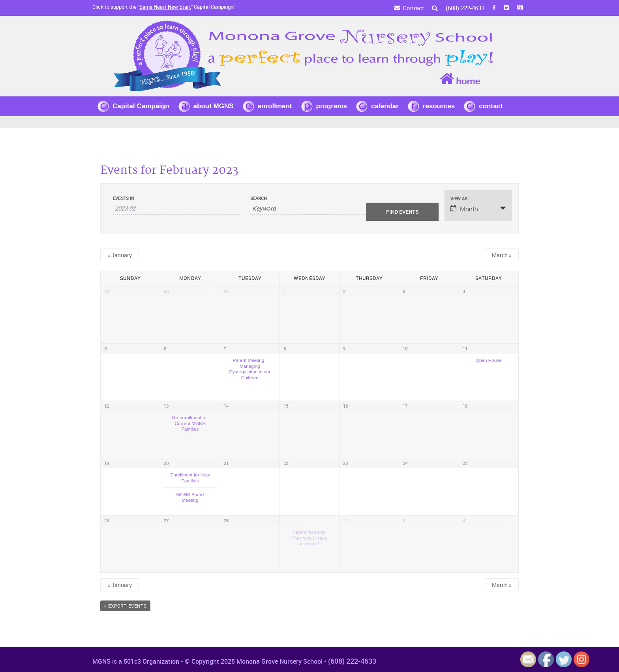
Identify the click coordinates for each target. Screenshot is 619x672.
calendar (385, 106)
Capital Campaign (141, 106)
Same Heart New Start (165, 7)
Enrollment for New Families (190, 478)
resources (439, 106)
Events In (124, 198)
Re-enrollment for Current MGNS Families (190, 423)
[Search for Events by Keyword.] (313, 208)
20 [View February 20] (166, 463)
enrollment (275, 106)
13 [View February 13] (166, 406)
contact (491, 106)
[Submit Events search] (402, 212)
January (120, 255)
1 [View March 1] (285, 520)
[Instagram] (520, 8)
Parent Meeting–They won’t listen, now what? (310, 538)
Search (259, 198)
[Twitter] (506, 8)
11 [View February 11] (465, 349)
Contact (413, 8)
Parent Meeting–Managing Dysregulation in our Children (250, 369)
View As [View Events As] (460, 199)
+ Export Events (125, 606)
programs (332, 106)
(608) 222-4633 (465, 8)
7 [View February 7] (225, 349)
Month (464, 209)
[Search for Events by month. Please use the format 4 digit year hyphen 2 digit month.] (176, 208)
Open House (489, 360)
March (502, 255)
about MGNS (214, 106)
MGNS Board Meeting (190, 497)
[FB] (494, 8)
